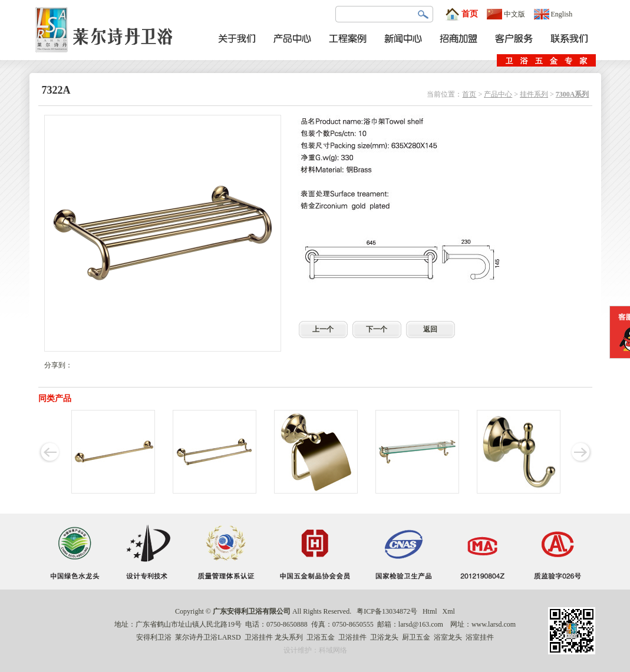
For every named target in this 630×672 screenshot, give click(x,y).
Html (430, 611)
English (553, 14)
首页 (461, 14)
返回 (430, 329)
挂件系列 (534, 94)
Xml (449, 611)
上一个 (323, 329)
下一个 (377, 329)
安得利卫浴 (154, 637)
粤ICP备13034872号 (387, 611)
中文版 (506, 14)
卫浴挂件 (259, 637)
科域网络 (333, 650)
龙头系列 (289, 637)
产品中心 (498, 94)
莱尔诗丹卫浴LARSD (208, 637)
